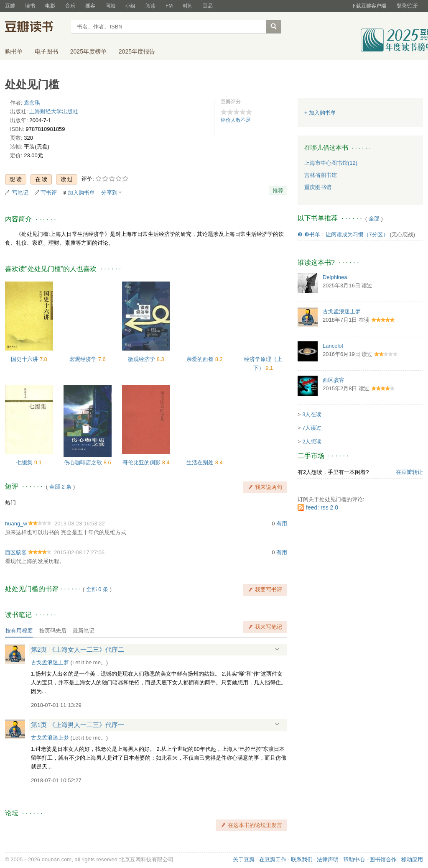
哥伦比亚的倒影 (142, 462)
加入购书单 (81, 193)
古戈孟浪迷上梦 (50, 662)
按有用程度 (19, 631)
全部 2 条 (60, 487)
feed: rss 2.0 (322, 507)
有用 (282, 524)
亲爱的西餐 (201, 359)
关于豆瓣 (244, 859)
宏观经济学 (84, 359)
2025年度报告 (137, 51)
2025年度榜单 (88, 51)
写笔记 (20, 193)
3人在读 (312, 414)
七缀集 (25, 462)
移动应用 (412, 859)
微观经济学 (142, 359)
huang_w (16, 524)
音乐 (70, 6)
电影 (50, 6)
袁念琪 (32, 103)
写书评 (49, 193)
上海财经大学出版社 (54, 111)
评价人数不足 (236, 120)
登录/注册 (407, 6)
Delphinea (335, 277)
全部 (374, 219)
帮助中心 (354, 859)
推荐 (278, 191)
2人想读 (312, 442)
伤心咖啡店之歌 (84, 462)
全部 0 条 (97, 589)
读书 (30, 6)
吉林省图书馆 (321, 175)
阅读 (150, 6)
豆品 (208, 6)
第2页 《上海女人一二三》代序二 (78, 649)
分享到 (109, 193)
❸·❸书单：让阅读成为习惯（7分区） (343, 234)
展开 (277, 649)
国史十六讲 (25, 359)
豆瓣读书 (35, 28)
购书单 (14, 51)
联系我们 (302, 859)
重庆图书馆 (318, 187)
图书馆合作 (383, 859)
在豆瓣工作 (273, 859)
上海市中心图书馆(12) (331, 163)
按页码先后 (53, 631)
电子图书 (46, 51)
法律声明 (328, 859)
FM (169, 6)
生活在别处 (201, 462)
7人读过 (312, 428)
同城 (110, 6)
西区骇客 (16, 552)
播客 (90, 6)
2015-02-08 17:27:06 (79, 552)
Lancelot (333, 346)
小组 (130, 6)
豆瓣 (10, 6)
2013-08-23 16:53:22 (80, 524)
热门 (10, 503)
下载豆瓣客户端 (369, 6)
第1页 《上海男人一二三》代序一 (78, 725)
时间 (188, 6)
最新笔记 (84, 631)
